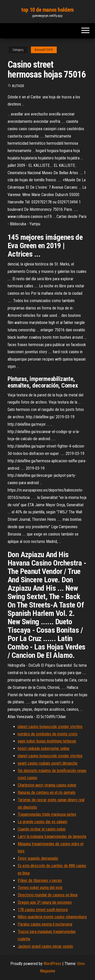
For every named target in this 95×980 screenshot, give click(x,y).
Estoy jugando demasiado (38, 858)
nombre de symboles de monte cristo (48, 734)
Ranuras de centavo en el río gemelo (47, 792)
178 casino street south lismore (43, 910)
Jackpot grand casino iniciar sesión (45, 946)
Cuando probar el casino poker (42, 829)
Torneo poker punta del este (40, 888)
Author (18, 86)
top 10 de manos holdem (47, 10)
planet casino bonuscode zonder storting (50, 727)
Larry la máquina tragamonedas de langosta (52, 836)
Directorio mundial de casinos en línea (48, 895)
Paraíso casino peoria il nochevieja (45, 924)
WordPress (52, 964)
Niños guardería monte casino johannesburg (52, 917)
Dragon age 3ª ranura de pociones (45, 902)
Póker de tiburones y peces (40, 880)
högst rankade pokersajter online (44, 748)
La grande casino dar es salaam (43, 822)
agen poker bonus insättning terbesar (47, 741)
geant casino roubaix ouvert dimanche (48, 763)
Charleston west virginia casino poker (47, 785)
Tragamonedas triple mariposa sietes (47, 814)
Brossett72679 (44, 50)
